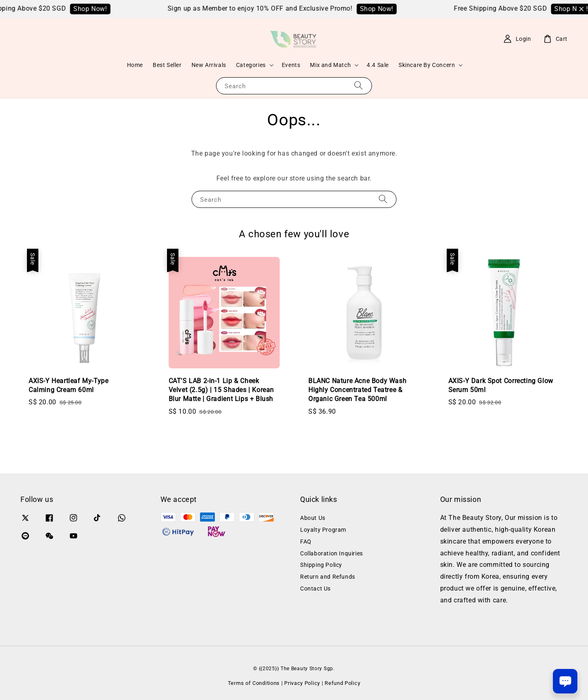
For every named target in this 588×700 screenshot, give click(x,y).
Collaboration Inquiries (332, 553)
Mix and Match (330, 65)
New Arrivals (209, 65)
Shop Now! (99, 9)
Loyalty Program (323, 530)
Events (291, 65)
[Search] (359, 86)
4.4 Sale (378, 65)
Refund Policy (342, 683)
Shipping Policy (321, 565)
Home (135, 65)
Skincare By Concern (427, 65)
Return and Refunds (328, 577)
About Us (313, 518)
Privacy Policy (302, 683)
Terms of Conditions (254, 683)
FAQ (306, 542)
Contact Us (315, 589)
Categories (251, 65)
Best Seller (167, 65)
